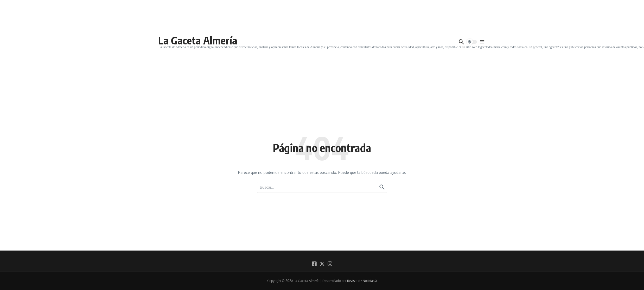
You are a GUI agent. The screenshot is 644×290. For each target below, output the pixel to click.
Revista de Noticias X (362, 281)
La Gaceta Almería (198, 40)
